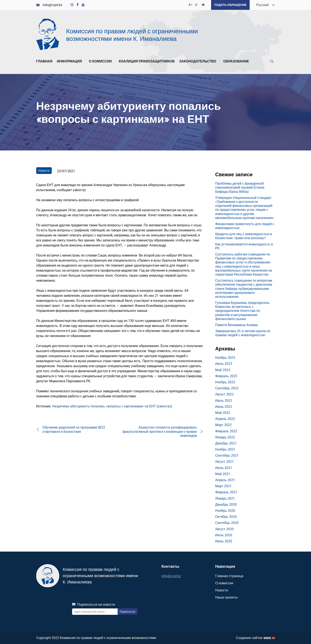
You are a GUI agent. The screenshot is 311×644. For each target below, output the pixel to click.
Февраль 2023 (226, 376)
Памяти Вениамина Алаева (237, 325)
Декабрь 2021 (226, 443)
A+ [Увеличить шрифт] (190, 4)
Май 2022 (223, 412)
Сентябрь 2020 (227, 522)
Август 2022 (225, 394)
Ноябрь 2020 (225, 510)
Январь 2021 (225, 498)
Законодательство (199, 61)
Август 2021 (225, 461)
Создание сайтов (249, 638)
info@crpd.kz (49, 5)
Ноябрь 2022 (225, 382)
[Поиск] (272, 62)
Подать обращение (230, 5)
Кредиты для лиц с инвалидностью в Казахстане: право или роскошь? (244, 236)
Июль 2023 (224, 364)
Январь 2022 (225, 437)
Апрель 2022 (225, 419)
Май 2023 (223, 370)
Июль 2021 (224, 468)
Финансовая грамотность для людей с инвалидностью (245, 226)
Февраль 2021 (226, 492)
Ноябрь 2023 (225, 357)
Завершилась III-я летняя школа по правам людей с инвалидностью (243, 333)
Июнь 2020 (224, 541)
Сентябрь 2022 (227, 388)
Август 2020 (225, 529)
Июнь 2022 (224, 406)
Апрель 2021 (225, 480)
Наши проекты (227, 597)
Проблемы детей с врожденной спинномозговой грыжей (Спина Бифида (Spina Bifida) (240, 187)
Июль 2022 (224, 400)
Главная (44, 61)
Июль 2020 (224, 535)
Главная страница (229, 576)
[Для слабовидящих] (203, 4)
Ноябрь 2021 (225, 449)
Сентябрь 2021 (227, 455)
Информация (71, 61)
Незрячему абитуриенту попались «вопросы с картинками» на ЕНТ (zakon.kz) (112, 406)
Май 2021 (223, 474)
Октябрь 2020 (226, 516)
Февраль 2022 (226, 431)
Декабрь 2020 (226, 504)
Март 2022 (223, 425)
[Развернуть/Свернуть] (83, 62)
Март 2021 (223, 486)
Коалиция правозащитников (147, 61)
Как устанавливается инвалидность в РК (244, 246)
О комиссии (102, 61)
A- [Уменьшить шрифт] (196, 4)
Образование (237, 61)
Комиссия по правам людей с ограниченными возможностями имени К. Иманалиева (132, 34)
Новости (44, 170)
